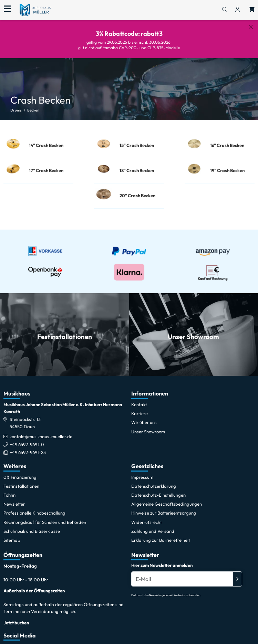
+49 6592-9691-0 (27, 440)
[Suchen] (225, 10)
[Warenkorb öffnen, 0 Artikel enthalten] (252, 10)
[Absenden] (237, 575)
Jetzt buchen (16, 618)
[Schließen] (251, 27)
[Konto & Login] (238, 10)
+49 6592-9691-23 (28, 448)
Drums (16, 105)
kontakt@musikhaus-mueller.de (41, 432)
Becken (33, 105)
